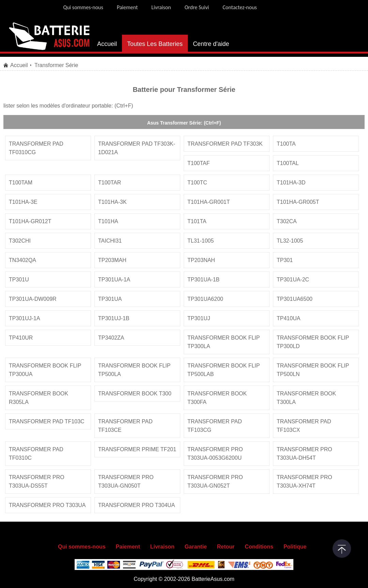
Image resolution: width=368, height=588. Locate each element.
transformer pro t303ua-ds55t (37, 481)
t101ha (108, 221)
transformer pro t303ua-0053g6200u (215, 454)
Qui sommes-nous (83, 7)
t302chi (20, 241)
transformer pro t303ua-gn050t (126, 481)
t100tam (21, 183)
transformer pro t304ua (137, 505)
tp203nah (201, 260)
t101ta (197, 221)
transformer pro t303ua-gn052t (215, 481)
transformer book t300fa (217, 398)
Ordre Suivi (197, 7)
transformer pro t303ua (47, 505)
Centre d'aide (211, 44)
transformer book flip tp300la (224, 342)
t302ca (287, 221)
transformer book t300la (306, 398)
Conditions (259, 547)
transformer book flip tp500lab (224, 370)
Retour (226, 547)
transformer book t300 (135, 394)
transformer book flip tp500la (134, 370)
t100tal (288, 163)
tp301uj (199, 318)
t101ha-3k (112, 202)
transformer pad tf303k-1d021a (137, 148)
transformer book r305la (39, 398)
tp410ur (21, 338)
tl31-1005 (201, 241)
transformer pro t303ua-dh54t (304, 454)
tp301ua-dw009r (33, 299)
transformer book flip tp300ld (313, 342)
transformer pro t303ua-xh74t (304, 481)
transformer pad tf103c (47, 421)
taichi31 (110, 241)
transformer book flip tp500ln (313, 370)
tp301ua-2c (293, 280)
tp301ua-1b (203, 280)
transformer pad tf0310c (36, 454)
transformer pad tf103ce (125, 426)
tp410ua (288, 318)
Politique (295, 547)
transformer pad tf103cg (215, 426)
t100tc (197, 183)
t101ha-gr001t (209, 202)
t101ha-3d (291, 183)
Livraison (161, 7)
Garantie (196, 547)
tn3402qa (22, 260)
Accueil (107, 44)
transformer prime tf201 (137, 449)
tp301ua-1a (114, 280)
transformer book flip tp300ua (45, 370)
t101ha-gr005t (298, 202)
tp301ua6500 (295, 299)
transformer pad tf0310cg (36, 148)
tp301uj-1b (114, 318)
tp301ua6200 (205, 299)
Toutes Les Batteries (155, 44)
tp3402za (111, 338)
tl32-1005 (290, 241)
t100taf (199, 163)
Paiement (127, 7)
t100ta (286, 144)
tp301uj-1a (25, 318)
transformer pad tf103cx (304, 426)
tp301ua (110, 299)
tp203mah (112, 260)
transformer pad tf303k (225, 144)
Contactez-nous (240, 7)
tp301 (285, 260)
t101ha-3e (23, 202)
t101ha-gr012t (30, 221)
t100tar (110, 183)
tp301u (19, 280)
